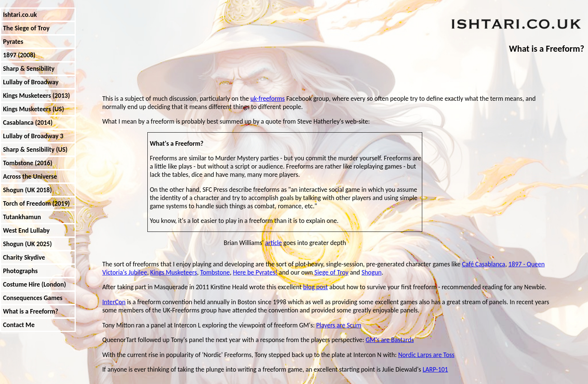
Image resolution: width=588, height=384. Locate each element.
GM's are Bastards (390, 340)
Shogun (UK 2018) (27, 190)
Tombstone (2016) (28, 163)
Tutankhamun (22, 217)
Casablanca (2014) (28, 123)
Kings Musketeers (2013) (37, 96)
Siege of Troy (331, 272)
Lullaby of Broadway (31, 82)
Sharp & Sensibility (29, 69)
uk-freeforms (268, 99)
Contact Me (19, 325)
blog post (315, 287)
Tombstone (215, 272)
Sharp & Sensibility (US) (35, 149)
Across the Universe (30, 176)
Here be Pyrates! (255, 272)
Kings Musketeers (174, 272)
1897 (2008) (19, 55)
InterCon (114, 302)
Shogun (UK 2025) (27, 244)
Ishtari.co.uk (20, 15)
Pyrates (13, 42)
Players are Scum (339, 325)
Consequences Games (33, 298)
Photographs (20, 271)
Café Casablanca (484, 264)
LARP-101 (435, 369)
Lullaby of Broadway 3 (33, 136)
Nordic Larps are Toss (426, 355)
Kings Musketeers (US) (34, 109)
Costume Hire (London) (34, 284)
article (274, 243)
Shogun (371, 272)
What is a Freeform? (31, 311)
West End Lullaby (26, 230)
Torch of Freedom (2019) (36, 203)
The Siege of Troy (26, 28)
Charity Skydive (24, 257)
